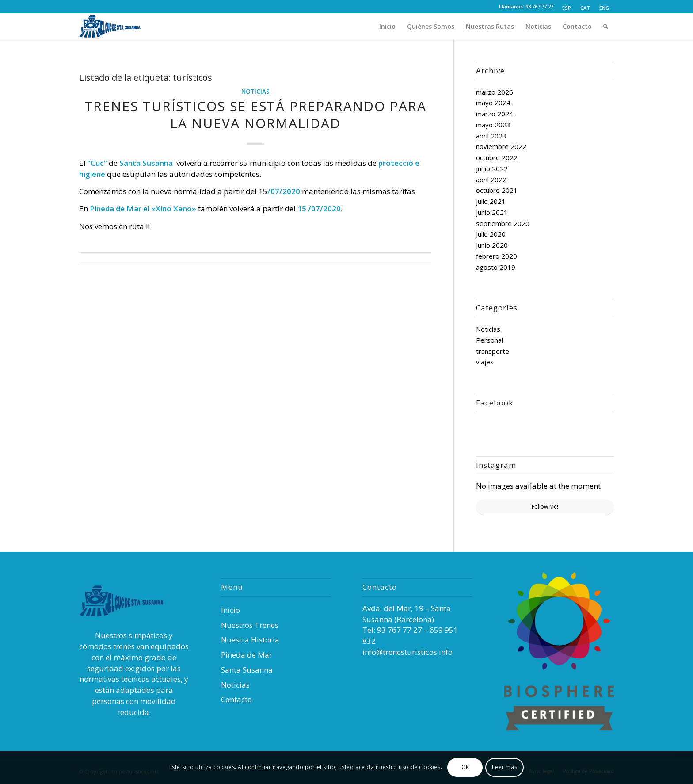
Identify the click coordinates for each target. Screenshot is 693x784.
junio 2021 (492, 212)
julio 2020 (491, 234)
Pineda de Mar (247, 655)
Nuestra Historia (250, 640)
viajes (485, 362)
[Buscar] (606, 27)
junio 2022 (492, 168)
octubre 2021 (497, 190)
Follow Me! (545, 507)
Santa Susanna (247, 670)
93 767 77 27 (539, 6)
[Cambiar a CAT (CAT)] (585, 8)
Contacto (236, 699)
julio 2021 (491, 201)
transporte (493, 351)
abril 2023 (491, 136)
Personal (489, 340)
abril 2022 (491, 180)
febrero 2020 (497, 256)
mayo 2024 (493, 103)
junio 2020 (492, 245)
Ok (465, 767)
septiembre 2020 (503, 223)
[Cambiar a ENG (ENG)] (604, 8)
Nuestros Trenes (250, 625)
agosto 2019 (496, 267)
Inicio (230, 610)
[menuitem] (567, 8)
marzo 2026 (495, 92)
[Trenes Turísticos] (119, 27)
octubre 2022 (497, 157)
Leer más (505, 767)
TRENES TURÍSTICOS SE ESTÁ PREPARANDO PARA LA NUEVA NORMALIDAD (255, 115)
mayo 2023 (493, 125)
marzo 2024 (495, 114)
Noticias (255, 92)
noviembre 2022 (501, 146)
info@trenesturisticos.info (407, 652)
